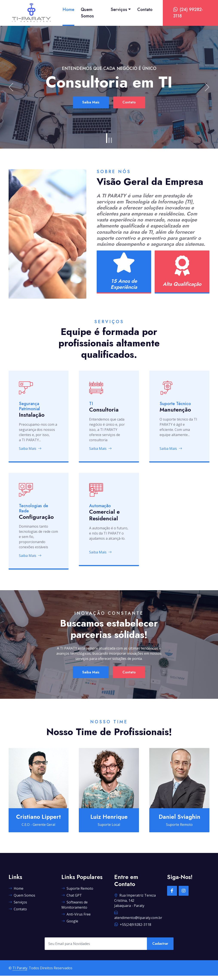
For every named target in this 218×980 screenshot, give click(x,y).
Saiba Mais (90, 102)
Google (70, 925)
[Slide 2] (109, 140)
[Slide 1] (107, 138)
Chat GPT (72, 900)
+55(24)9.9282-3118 (133, 929)
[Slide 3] (111, 140)
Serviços (119, 10)
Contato (145, 10)
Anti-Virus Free (76, 919)
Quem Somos (87, 13)
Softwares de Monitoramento (75, 909)
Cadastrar (160, 948)
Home (68, 10)
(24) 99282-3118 (188, 13)
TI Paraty (20, 972)
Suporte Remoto (77, 893)
